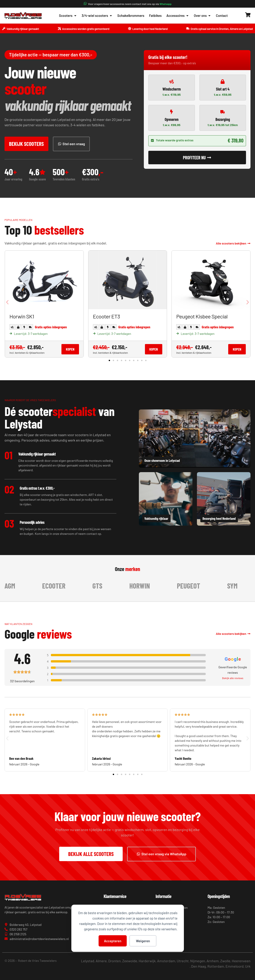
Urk (248, 966)
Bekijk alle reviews (233, 678)
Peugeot (192, 586)
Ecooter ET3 (106, 316)
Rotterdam (216, 966)
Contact (222, 16)
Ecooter (57, 586)
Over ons (202, 16)
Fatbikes (155, 16)
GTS (101, 586)
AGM (13, 586)
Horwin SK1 (22, 316)
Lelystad (88, 961)
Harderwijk (147, 961)
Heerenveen (241, 961)
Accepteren (113, 941)
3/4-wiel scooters (97, 16)
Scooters (68, 16)
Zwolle (225, 961)
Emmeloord (235, 966)
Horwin (143, 586)
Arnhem (213, 961)
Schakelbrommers (131, 16)
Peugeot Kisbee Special (202, 316)
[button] (7, 302)
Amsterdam (166, 961)
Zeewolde (130, 961)
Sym (235, 586)
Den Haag (199, 966)
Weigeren (143, 941)
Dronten (115, 961)
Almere (101, 961)
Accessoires (178, 16)
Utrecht (183, 961)
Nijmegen (198, 961)
